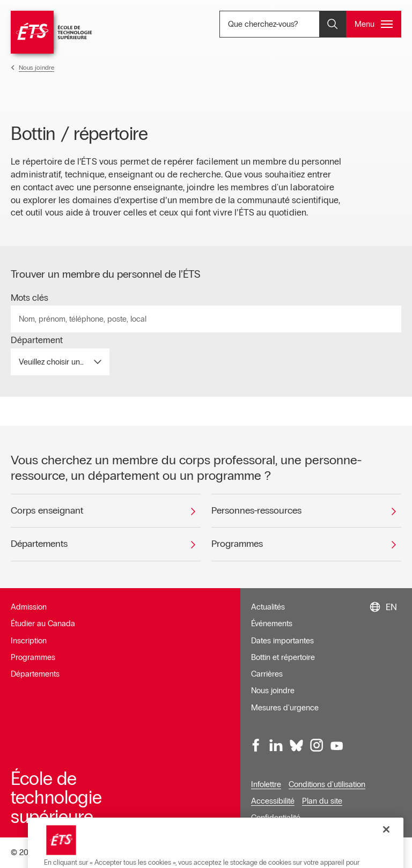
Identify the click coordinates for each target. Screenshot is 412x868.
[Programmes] (306, 544)
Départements (35, 674)
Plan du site (322, 801)
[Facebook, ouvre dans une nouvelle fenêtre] (256, 746)
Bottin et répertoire (283, 657)
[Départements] (106, 544)
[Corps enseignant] (106, 511)
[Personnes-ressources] (306, 511)
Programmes (33, 657)
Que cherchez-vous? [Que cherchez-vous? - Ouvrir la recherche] (288, 24)
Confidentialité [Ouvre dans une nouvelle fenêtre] (276, 818)
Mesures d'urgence (285, 708)
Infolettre (266, 784)
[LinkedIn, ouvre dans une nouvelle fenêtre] (276, 746)
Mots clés (30, 298)
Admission (29, 607)
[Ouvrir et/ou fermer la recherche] (333, 24)
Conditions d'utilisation (327, 784)
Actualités (268, 607)
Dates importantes (282, 641)
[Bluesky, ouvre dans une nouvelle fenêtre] (297, 746)
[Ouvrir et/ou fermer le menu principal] (374, 24)
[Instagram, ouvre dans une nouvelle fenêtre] (317, 746)
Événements (272, 624)
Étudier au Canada (43, 624)
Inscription (29, 641)
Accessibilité (273, 801)
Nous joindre (273, 691)
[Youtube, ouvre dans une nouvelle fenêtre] (337, 746)
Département (37, 340)
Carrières (267, 674)
